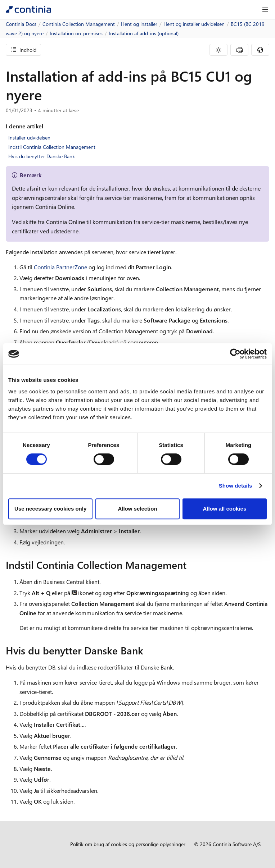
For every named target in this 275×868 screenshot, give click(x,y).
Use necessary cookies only (50, 509)
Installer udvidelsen (29, 138)
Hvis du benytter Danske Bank (42, 156)
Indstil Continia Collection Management (52, 147)
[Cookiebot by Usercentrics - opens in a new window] (235, 354)
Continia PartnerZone (60, 267)
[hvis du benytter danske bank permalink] (148, 650)
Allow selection (137, 509)
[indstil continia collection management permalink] (191, 565)
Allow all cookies (224, 509)
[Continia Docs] (28, 10)
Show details (236, 486)
